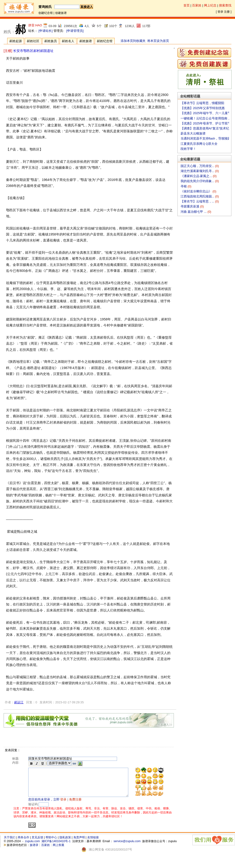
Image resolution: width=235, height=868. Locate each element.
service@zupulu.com (127, 847)
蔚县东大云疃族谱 (193, 133)
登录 (220, 12)
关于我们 (10, 843)
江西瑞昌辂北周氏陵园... (198, 196)
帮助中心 (51, 843)
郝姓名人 (68, 41)
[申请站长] (46, 31)
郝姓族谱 (86, 41)
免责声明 (79, 843)
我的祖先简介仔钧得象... (198, 181)
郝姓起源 (16, 41)
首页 (187, 5)
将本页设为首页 (158, 41)
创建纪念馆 (46, 13)
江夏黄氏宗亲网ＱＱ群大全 (199, 144)
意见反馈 (37, 843)
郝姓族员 (51, 41)
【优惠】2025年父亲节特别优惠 (203, 108)
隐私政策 (65, 843)
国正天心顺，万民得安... (198, 166)
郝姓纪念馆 (105, 41)
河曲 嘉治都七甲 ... (194, 212)
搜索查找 (225, 5)
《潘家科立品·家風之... (197, 176)
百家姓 (197, 5)
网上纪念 (210, 5)
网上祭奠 (59, 851)
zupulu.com (32, 847)
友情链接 (93, 843)
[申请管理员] (75, 31)
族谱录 (34, 851)
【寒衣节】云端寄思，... (198, 201)
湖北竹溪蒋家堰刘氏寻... (198, 171)
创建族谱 (61, 13)
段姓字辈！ (188, 149)
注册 (227, 12)
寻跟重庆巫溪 (190, 206)
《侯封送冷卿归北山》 (197, 191)
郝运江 (19, 702)
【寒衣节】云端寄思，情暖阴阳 (202, 103)
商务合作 (23, 843)
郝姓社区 (33, 41)
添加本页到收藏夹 (133, 41)
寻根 (184, 186)
